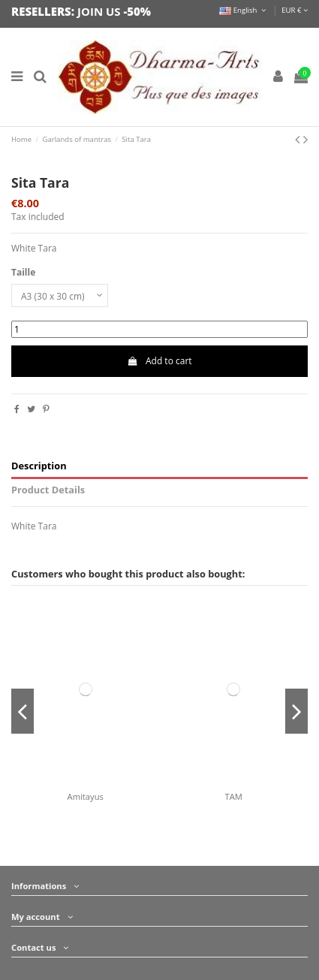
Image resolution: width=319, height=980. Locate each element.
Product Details (48, 490)
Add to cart (159, 361)
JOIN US (99, 11)
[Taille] (60, 296)
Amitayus (86, 796)
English (244, 10)
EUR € (295, 10)
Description (39, 466)
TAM (234, 796)
